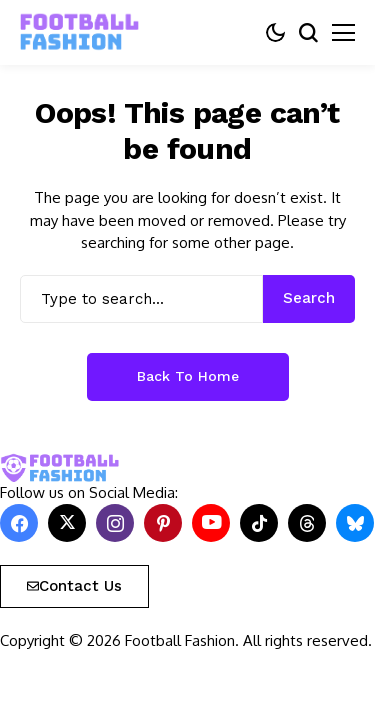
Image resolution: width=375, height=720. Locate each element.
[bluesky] (355, 523)
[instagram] (115, 523)
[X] (67, 523)
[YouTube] (211, 523)
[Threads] (307, 523)
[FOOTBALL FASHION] (80, 32)
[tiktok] (259, 523)
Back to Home (188, 376)
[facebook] (19, 523)
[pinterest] (163, 523)
